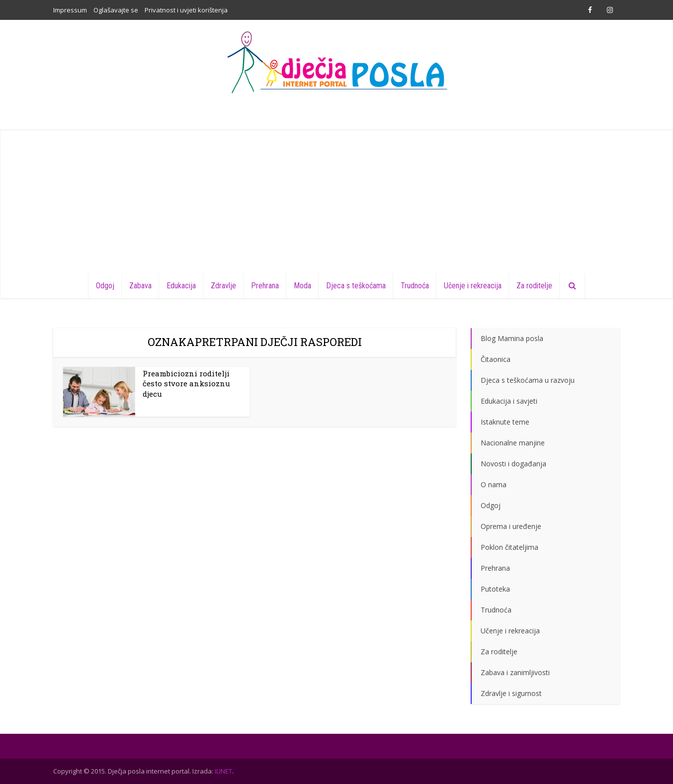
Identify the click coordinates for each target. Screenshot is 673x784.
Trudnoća (415, 286)
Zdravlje (223, 286)
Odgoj (105, 286)
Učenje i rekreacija (473, 286)
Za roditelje (534, 286)
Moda (302, 286)
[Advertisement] (336, 199)
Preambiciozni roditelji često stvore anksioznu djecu (186, 384)
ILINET (223, 771)
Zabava (140, 286)
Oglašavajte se (116, 10)
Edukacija (181, 286)
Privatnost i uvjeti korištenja (186, 10)
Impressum (70, 10)
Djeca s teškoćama (356, 286)
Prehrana (265, 286)
